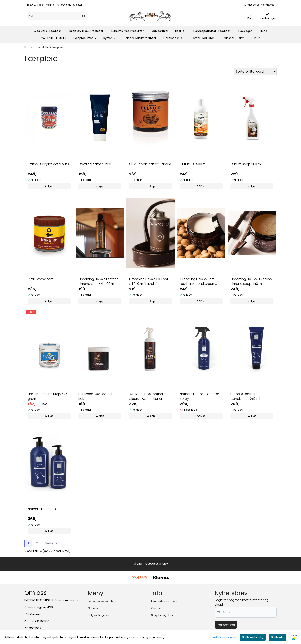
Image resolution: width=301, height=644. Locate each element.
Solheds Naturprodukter (140, 38)
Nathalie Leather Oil (42, 509)
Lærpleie (58, 47)
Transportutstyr (233, 38)
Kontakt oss (268, 5)
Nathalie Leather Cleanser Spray (199, 396)
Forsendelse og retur (101, 601)
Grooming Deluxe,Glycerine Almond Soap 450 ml (251, 281)
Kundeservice (252, 5)
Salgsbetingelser (99, 615)
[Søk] (57, 16)
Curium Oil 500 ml (193, 164)
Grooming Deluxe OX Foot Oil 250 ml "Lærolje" (149, 281)
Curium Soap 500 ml (246, 164)
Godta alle (277, 637)
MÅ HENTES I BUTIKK (54, 38)
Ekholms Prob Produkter (128, 31)
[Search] (84, 16)
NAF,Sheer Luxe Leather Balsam (95, 396)
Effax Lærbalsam (41, 279)
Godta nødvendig (253, 637)
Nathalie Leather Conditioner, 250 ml (245, 396)
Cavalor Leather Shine (95, 164)
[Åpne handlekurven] (267, 16)
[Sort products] (255, 72)
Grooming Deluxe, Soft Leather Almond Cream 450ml (197, 281)
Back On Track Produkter (86, 31)
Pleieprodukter (41, 47)
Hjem (28, 47)
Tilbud (256, 38)
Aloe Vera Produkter (48, 31)
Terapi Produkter (203, 38)
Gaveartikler (160, 31)
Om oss (93, 608)
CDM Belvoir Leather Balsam (150, 164)
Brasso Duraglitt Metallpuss (48, 164)
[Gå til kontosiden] (251, 16)
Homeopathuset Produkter (212, 31)
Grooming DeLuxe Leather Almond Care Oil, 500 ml (98, 281)
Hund (264, 31)
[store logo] (152, 16)
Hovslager (245, 31)
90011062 (35, 629)
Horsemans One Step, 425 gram (48, 396)
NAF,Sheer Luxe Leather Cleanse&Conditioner (146, 396)
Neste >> (51, 543)
